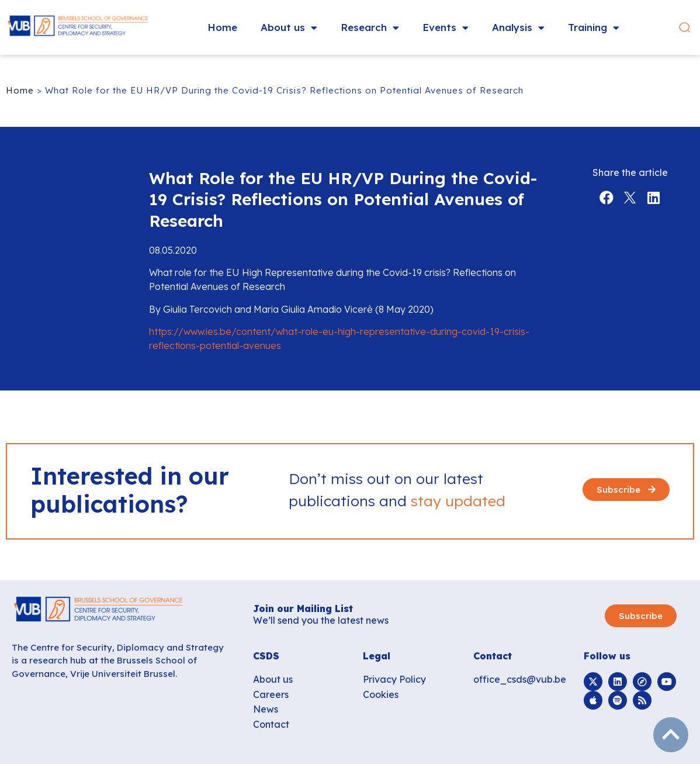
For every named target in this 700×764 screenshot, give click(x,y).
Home (222, 27)
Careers (271, 694)
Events (446, 28)
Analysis (518, 28)
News (266, 709)
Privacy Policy (394, 679)
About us (289, 28)
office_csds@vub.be (520, 679)
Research (370, 28)
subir (671, 735)
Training (594, 28)
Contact (271, 724)
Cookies (381, 694)
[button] (685, 28)
